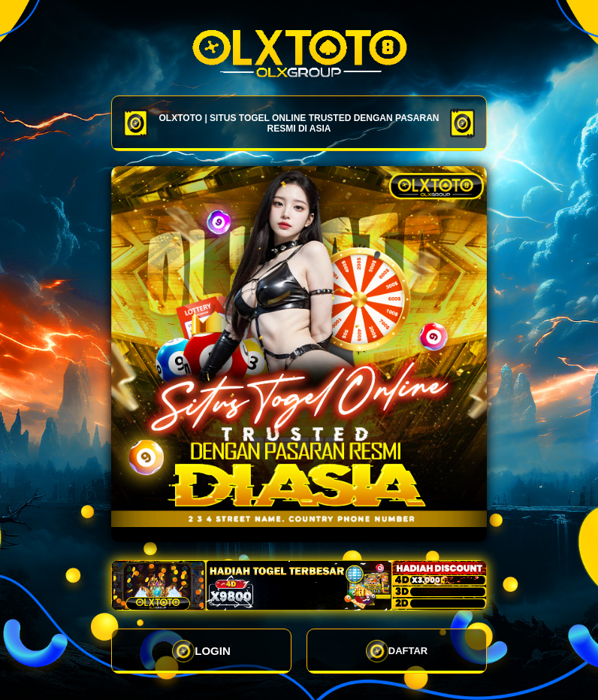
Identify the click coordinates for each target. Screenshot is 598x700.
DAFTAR (397, 651)
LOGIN (201, 651)
